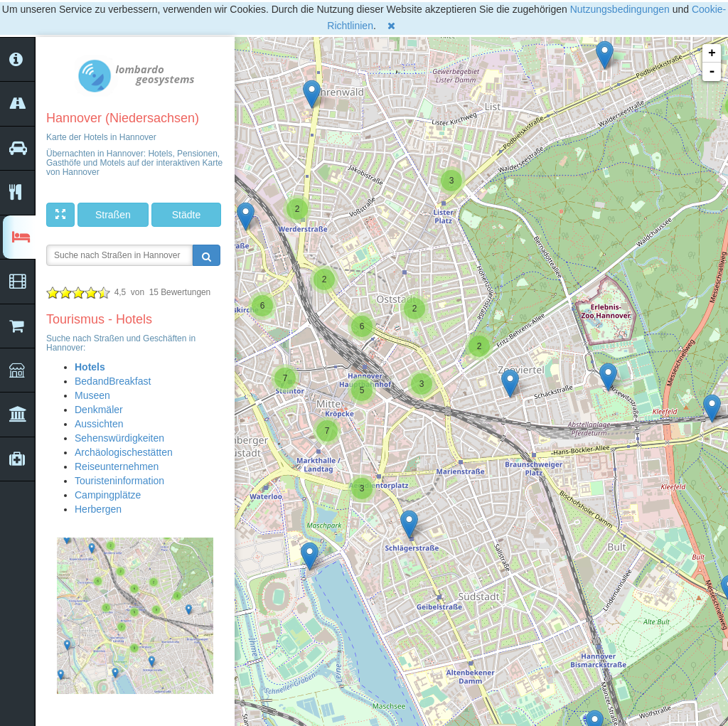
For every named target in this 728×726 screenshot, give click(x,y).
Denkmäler (99, 410)
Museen (92, 395)
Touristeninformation (119, 481)
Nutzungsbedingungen (620, 9)
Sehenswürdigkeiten (119, 438)
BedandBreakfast (113, 381)
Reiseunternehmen (117, 466)
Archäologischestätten (124, 452)
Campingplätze (108, 495)
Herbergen (98, 509)
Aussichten (99, 424)
